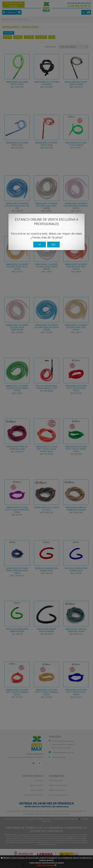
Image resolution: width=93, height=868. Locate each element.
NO (53, 248)
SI (40, 248)
